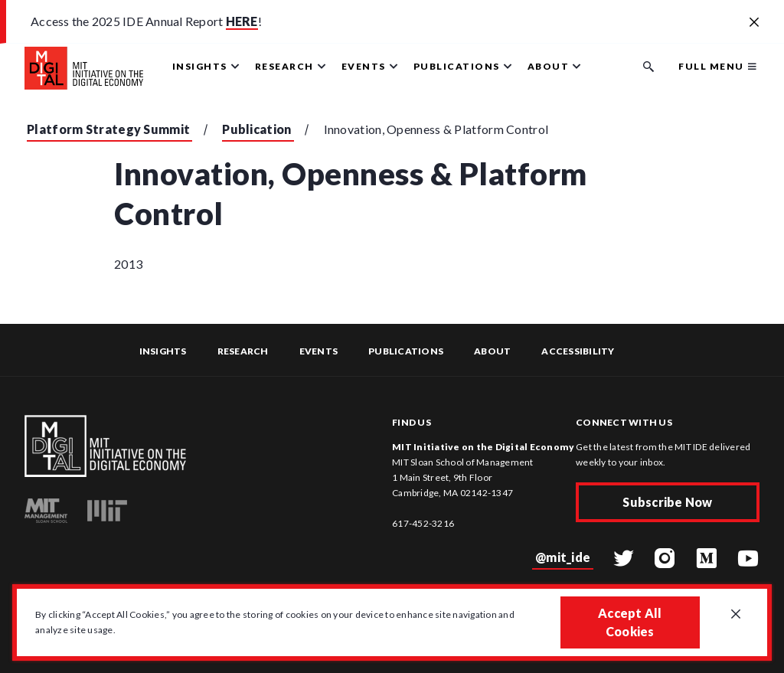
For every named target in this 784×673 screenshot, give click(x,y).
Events (319, 351)
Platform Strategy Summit (108, 129)
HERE (242, 21)
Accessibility (578, 351)
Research (243, 351)
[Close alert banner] (754, 23)
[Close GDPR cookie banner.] (736, 615)
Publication (256, 129)
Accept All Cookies (630, 622)
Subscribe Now (667, 502)
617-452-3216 (423, 523)
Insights (163, 351)
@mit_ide (563, 557)
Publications (406, 351)
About (492, 351)
